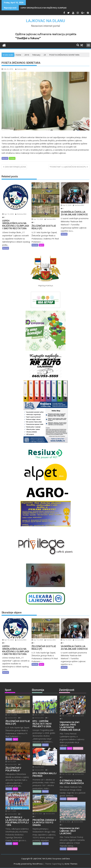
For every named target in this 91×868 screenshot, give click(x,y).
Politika (12, 158)
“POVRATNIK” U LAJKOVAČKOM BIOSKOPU (68, 167)
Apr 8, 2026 (11, 761)
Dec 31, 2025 (38, 715)
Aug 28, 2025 (38, 767)
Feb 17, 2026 (65, 716)
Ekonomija (37, 745)
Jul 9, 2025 (37, 814)
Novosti (5, 158)
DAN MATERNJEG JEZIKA (15, 167)
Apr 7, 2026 (11, 811)
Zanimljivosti (78, 748)
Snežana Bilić (21, 69)
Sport (41, 245)
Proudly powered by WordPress (28, 864)
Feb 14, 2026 (65, 774)
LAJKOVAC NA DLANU (45, 21)
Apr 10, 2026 (8, 214)
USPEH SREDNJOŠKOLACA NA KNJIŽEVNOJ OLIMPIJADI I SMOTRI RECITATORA (54, 8)
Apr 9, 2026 (66, 205)
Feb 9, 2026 (65, 822)
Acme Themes (71, 864)
